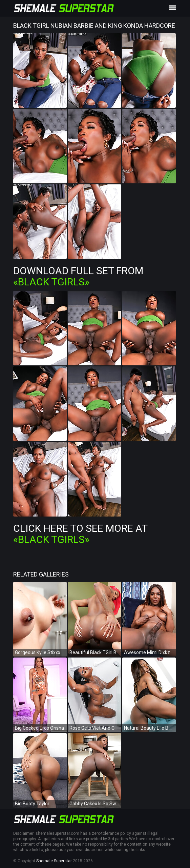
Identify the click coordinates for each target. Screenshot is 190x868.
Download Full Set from (78, 276)
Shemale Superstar (54, 861)
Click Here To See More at (80, 534)
